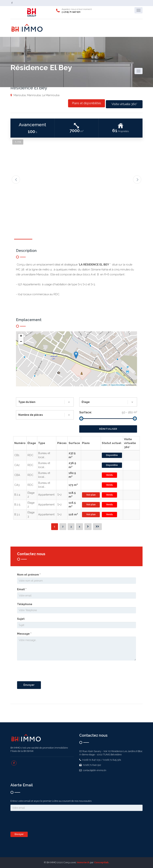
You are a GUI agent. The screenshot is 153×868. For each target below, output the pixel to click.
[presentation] (45, 671)
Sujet (21, 619)
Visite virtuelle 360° (124, 104)
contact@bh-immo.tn (94, 770)
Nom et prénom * (29, 575)
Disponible (112, 455)
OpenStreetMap (118, 385)
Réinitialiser (108, 429)
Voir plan (91, 495)
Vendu (109, 475)
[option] (76, 174)
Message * (24, 634)
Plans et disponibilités (86, 103)
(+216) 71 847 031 (71, 12)
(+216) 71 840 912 (92, 765)
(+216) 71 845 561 (112, 760)
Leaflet (104, 385)
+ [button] (21, 336)
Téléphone (25, 604)
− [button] (21, 342)
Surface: (86, 412)
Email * (22, 589)
